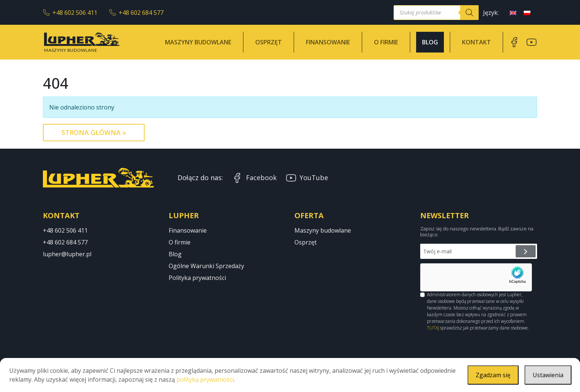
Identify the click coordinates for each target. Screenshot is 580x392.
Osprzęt (269, 42)
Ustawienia (548, 375)
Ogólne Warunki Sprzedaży (206, 266)
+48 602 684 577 (136, 13)
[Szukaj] (469, 13)
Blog (430, 42)
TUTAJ (433, 328)
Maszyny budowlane (198, 42)
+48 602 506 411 (70, 13)
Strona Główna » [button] (94, 132)
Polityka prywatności (197, 278)
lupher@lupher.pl (67, 254)
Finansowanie (328, 42)
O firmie (386, 42)
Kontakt (476, 42)
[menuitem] (513, 12)
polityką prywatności (205, 379)
